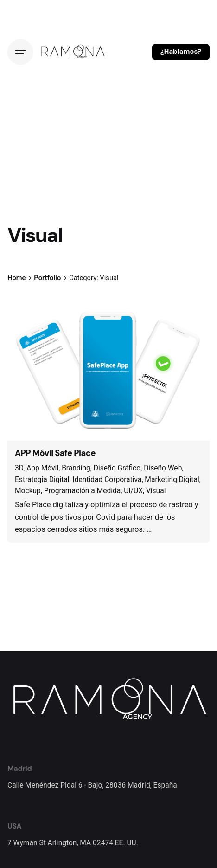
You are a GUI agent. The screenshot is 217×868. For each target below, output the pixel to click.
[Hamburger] (20, 52)
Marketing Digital (172, 480)
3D (19, 468)
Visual (156, 491)
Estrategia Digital (42, 480)
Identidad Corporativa (107, 480)
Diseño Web (163, 468)
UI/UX (133, 491)
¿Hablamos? (181, 52)
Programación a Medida (83, 491)
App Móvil (42, 468)
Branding (76, 468)
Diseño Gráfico (117, 468)
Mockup (28, 491)
